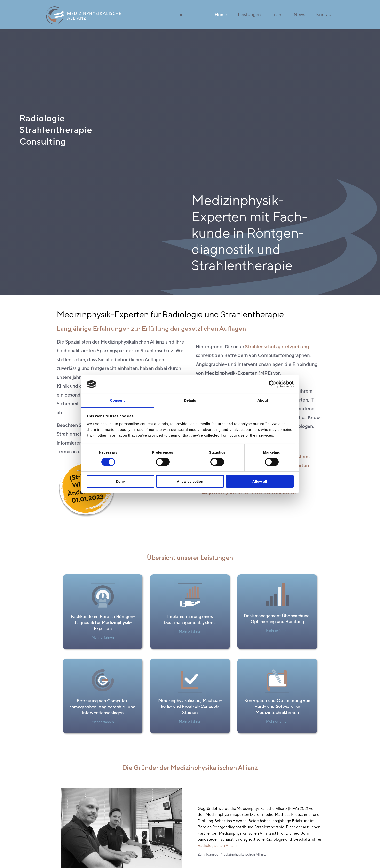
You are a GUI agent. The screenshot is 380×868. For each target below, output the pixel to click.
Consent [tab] (117, 400)
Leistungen (249, 14)
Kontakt (324, 14)
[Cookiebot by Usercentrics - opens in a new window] (273, 384)
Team (277, 14)
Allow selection (190, 481)
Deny (120, 481)
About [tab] (263, 400)
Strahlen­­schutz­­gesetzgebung (277, 347)
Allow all (260, 481)
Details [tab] (190, 400)
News (299, 14)
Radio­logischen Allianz (218, 846)
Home (221, 14)
